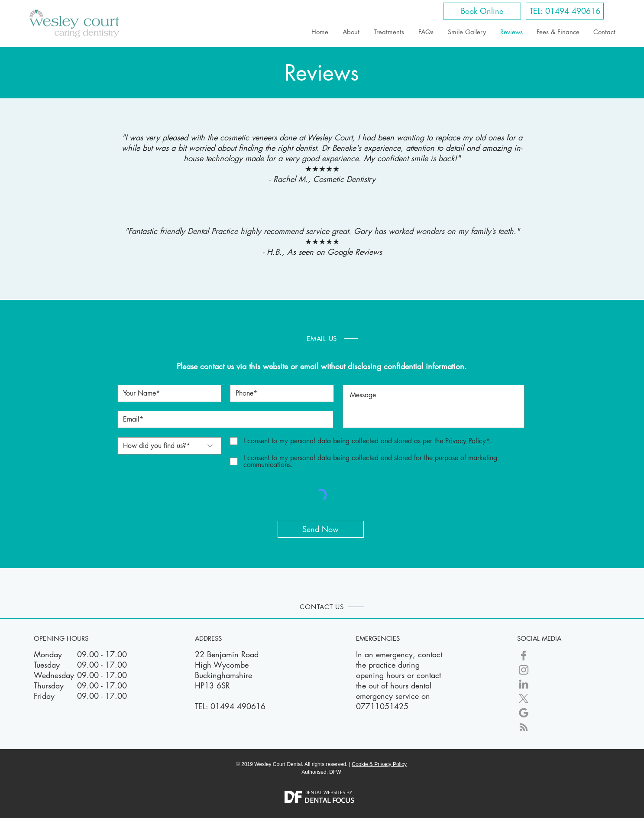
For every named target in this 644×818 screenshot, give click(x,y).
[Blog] (524, 727)
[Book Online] (482, 11)
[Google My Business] (524, 713)
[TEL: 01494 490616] (565, 11)
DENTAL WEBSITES (325, 792)
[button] (468, 441)
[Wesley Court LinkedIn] (524, 684)
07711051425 (382, 706)
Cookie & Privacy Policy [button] (379, 764)
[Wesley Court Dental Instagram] (524, 670)
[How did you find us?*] (169, 446)
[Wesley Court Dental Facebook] (524, 656)
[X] (524, 698)
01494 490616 (238, 706)
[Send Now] (321, 529)
